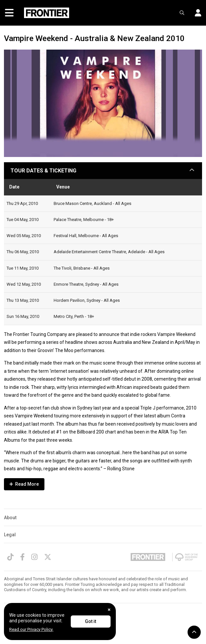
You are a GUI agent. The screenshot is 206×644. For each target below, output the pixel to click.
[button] (195, 13)
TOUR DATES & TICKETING (43, 171)
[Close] (109, 610)
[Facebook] (22, 557)
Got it (90, 621)
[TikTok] (10, 557)
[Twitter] (48, 557)
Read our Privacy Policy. (31, 629)
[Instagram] (34, 557)
